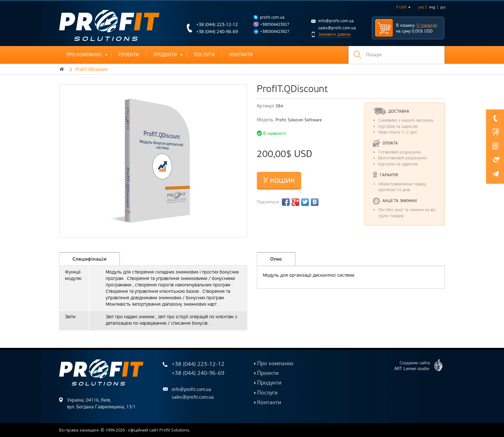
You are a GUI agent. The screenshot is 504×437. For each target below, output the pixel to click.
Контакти (241, 55)
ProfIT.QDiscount (92, 69)
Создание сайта (421, 365)
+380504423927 (275, 24)
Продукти (165, 55)
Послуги (204, 55)
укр (421, 7)
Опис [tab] (276, 259)
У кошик (279, 180)
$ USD (403, 7)
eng (432, 7)
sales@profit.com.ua (337, 28)
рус (443, 7)
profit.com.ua (272, 17)
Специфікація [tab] (89, 259)
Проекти (129, 55)
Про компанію (84, 55)
